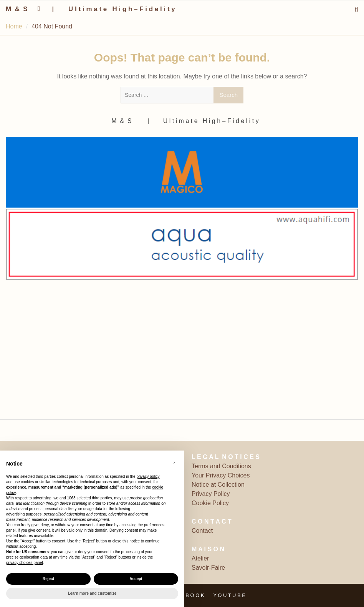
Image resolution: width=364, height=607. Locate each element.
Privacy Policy (211, 494)
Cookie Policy (210, 503)
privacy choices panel (25, 563)
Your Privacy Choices (221, 475)
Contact (202, 531)
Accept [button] (136, 579)
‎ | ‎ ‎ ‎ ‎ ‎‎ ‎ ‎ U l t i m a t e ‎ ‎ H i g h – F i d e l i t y (113, 9)
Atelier (200, 558)
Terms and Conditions (221, 466)
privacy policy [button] (148, 476)
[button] (174, 463)
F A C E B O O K (185, 595)
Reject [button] (48, 579)
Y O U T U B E (229, 595)
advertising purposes (24, 514)
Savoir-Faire (208, 568)
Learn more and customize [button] (92, 593)
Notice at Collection (218, 485)
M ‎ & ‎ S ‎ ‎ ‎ (19, 9)
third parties (102, 498)
